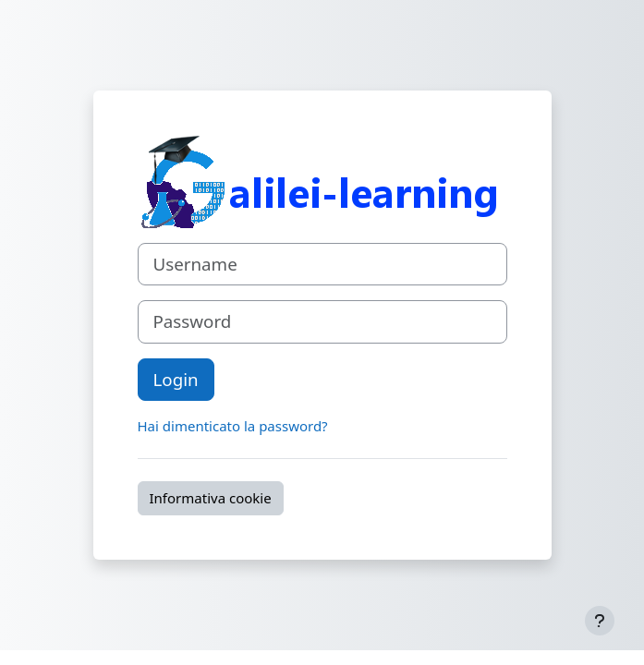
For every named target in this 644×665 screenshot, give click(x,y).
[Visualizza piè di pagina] (600, 621)
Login (176, 379)
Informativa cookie (211, 498)
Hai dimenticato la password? (233, 426)
